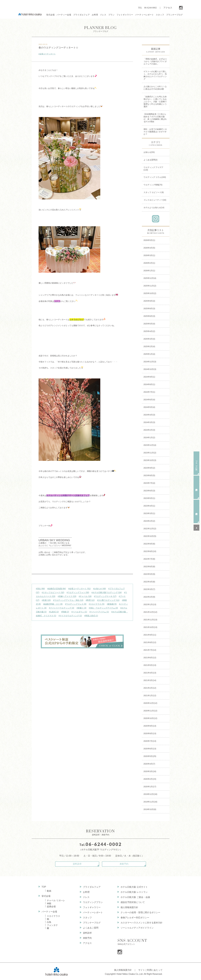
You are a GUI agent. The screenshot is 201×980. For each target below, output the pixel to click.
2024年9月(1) (149, 377)
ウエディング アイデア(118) (153, 169)
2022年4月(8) (149, 582)
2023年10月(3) (150, 460)
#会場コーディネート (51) (79, 589)
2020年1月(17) (150, 787)
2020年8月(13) (150, 733)
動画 (49, 891)
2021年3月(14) (150, 680)
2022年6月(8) (149, 567)
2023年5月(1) (149, 498)
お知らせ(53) (149, 152)
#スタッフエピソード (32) (53, 592)
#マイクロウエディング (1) (70, 616)
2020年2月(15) (150, 779)
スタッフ (87, 918)
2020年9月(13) (150, 726)
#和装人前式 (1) (91, 616)
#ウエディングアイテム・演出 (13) (68, 600)
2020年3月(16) (150, 771)
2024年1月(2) (149, 438)
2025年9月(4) (149, 301)
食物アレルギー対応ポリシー (135, 918)
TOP (44, 887)
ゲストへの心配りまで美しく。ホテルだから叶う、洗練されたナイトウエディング (155, 75)
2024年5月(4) (149, 407)
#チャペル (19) (85, 596)
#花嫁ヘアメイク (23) (67, 596)
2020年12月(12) (150, 703)
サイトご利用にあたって (150, 970)
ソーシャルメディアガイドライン (137, 928)
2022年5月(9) (149, 574)
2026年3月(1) (149, 255)
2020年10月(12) (150, 718)
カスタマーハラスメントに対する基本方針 (141, 923)
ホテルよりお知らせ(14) (154, 208)
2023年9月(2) (149, 468)
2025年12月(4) (150, 278)
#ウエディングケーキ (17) (105, 596)
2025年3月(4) (149, 339)
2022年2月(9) (149, 597)
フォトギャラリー (92, 907)
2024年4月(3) (149, 415)
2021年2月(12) (150, 688)
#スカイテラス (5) (97, 604)
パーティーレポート (93, 912)
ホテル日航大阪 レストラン (134, 892)
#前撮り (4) (81, 608)
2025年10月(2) (150, 293)
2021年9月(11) (150, 635)
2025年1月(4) (149, 354)
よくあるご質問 (91, 928)
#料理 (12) (90, 600)
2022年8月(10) (150, 551)
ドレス (86, 897)
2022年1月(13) (150, 604)
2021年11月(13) (150, 620)
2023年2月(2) (149, 521)
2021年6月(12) (150, 658)
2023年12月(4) (150, 445)
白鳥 (49, 922)
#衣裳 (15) (46, 600)
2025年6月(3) (149, 316)
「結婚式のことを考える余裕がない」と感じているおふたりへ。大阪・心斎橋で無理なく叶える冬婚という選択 (155, 102)
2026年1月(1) (149, 271)
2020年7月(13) (150, 741)
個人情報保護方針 (129, 907)
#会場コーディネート (47, 54)
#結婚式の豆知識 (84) (57, 589)
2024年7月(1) (149, 392)
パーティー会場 (49, 912)
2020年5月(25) (150, 756)
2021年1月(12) (150, 696)
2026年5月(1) (149, 240)
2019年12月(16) (150, 794)
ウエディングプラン (93, 902)
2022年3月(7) (149, 589)
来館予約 (124, 864)
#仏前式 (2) (54, 612)
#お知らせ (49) (100, 589)
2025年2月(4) (149, 346)
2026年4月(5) (149, 248)
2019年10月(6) (150, 809)
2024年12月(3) (150, 362)
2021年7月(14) (150, 650)
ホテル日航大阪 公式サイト (134, 887)
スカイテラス (53, 916)
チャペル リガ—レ (56, 900)
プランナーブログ (100, 29)
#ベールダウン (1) (79, 612)
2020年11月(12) (150, 711)
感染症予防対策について (133, 902)
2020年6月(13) (150, 749)
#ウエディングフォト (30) (78, 592)
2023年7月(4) (149, 483)
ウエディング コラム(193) (155, 177)
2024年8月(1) (149, 384)
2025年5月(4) (149, 324)
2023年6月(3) (149, 491)
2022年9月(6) (149, 544)
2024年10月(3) (150, 369)
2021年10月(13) (150, 627)
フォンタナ (52, 925)
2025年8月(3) (149, 309)
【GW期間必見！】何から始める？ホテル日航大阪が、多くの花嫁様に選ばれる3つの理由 (155, 118)
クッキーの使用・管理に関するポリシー (140, 912)
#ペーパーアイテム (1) (99, 612)
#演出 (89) (40, 589)
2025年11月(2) (150, 286)
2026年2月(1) (149, 263)
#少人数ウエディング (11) (108, 600)
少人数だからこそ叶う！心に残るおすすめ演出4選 (155, 88)
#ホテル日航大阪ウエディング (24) (107, 592)
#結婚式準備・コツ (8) (53, 604)
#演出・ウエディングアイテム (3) (103, 608)
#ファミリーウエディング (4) (62, 608)
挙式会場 (46, 896)
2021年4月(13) (150, 673)
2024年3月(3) (149, 422)
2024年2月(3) (149, 430)
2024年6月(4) (149, 400)
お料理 (86, 892)
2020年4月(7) (149, 764)
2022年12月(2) (150, 529)
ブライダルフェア (92, 887)
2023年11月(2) (150, 453)
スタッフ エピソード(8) (154, 192)
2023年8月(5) (149, 475)
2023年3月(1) (149, 513)
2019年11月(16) (150, 802)
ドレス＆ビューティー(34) (155, 200)
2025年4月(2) (149, 331)
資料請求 (77, 864)
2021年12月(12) (150, 612)
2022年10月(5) (150, 536)
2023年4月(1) (149, 506)
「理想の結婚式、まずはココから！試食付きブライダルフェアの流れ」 (155, 61)
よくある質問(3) (151, 160)
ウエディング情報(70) (153, 185)
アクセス (168, 8)
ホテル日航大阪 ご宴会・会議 (135, 897)
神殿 (49, 903)
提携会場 (51, 907)
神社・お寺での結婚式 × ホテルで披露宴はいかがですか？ (155, 132)
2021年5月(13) (150, 665)
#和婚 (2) (65, 612)
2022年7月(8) (149, 559)
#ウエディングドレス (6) (76, 604)
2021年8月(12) (150, 642)
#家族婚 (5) (112, 604)
